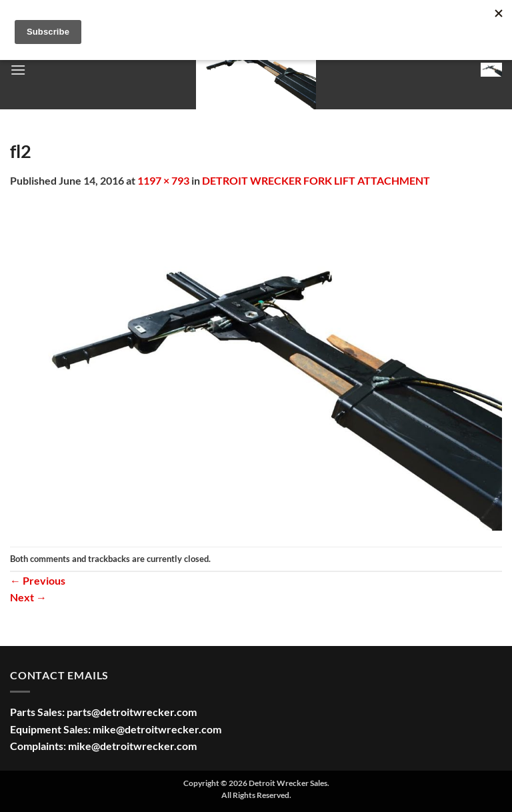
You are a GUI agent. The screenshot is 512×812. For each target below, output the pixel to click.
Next (28, 597)
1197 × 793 (163, 180)
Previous (38, 580)
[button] (18, 70)
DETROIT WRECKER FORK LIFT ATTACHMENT (316, 180)
